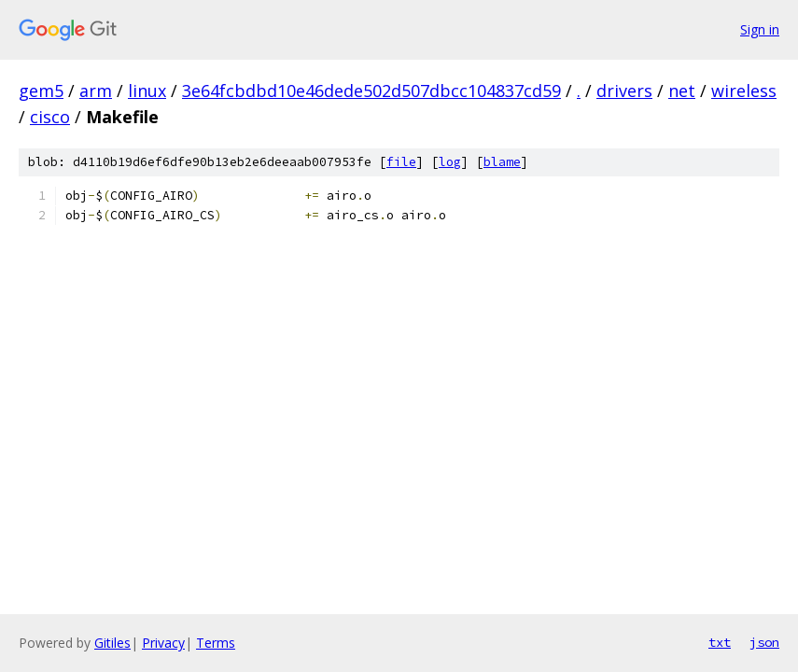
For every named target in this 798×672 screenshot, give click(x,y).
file (401, 162)
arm (96, 91)
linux (147, 91)
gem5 (41, 91)
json (764, 642)
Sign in (760, 29)
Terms (216, 643)
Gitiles (112, 643)
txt (720, 642)
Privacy (163, 643)
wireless (744, 91)
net (682, 91)
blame (502, 162)
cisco (50, 117)
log (450, 162)
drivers (624, 91)
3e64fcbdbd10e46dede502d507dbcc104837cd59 (371, 91)
